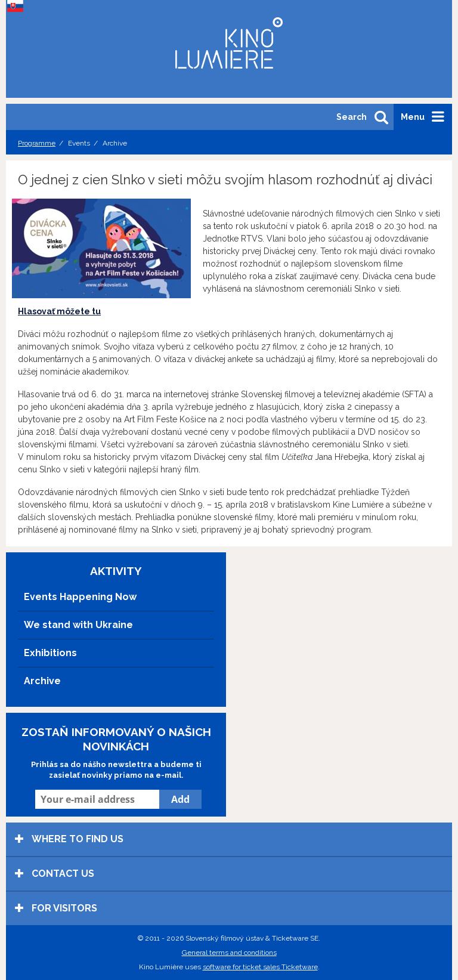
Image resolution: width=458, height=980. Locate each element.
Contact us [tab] (55, 874)
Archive (42, 681)
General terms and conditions (229, 953)
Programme (37, 143)
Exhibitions (50, 653)
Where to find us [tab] (69, 839)
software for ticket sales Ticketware (260, 967)
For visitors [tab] (56, 908)
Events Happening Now (80, 597)
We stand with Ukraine (78, 625)
